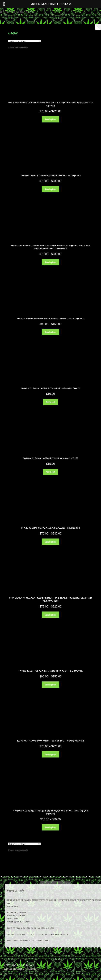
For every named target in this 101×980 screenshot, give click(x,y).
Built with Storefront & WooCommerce (21, 969)
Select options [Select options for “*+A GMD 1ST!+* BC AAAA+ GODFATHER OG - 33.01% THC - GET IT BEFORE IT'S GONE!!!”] (51, 119)
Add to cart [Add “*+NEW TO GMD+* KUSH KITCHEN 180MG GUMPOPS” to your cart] (51, 472)
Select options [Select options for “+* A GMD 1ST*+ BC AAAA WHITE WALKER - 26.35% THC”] (51, 542)
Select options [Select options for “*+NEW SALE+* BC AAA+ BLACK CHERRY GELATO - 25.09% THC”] (51, 332)
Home (5, 12)
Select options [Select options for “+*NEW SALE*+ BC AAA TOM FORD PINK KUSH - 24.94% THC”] (51, 684)
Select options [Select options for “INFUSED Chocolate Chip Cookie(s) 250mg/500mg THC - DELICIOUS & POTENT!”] (51, 827)
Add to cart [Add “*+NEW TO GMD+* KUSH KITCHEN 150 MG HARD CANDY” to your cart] (51, 402)
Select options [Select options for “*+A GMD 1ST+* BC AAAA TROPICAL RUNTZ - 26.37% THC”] (51, 189)
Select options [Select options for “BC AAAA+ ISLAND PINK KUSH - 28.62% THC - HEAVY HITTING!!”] (51, 754)
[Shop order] (24, 41)
